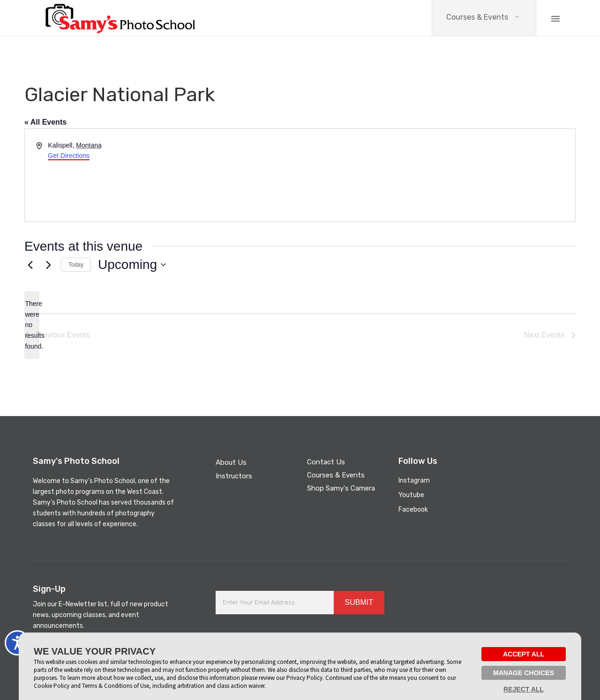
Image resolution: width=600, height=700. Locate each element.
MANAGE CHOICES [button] (524, 673)
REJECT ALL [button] (524, 689)
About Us (231, 462)
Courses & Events (477, 17)
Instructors (234, 476)
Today (76, 265)
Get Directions (69, 156)
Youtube (411, 495)
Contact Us (326, 462)
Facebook (413, 510)
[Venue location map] (437, 175)
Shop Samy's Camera (341, 488)
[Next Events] (48, 265)
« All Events (45, 122)
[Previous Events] (30, 265)
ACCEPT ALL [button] (524, 654)
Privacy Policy (304, 678)
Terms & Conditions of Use (116, 686)
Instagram (414, 480)
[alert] (32, 325)
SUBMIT (359, 602)
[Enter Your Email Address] (275, 603)
